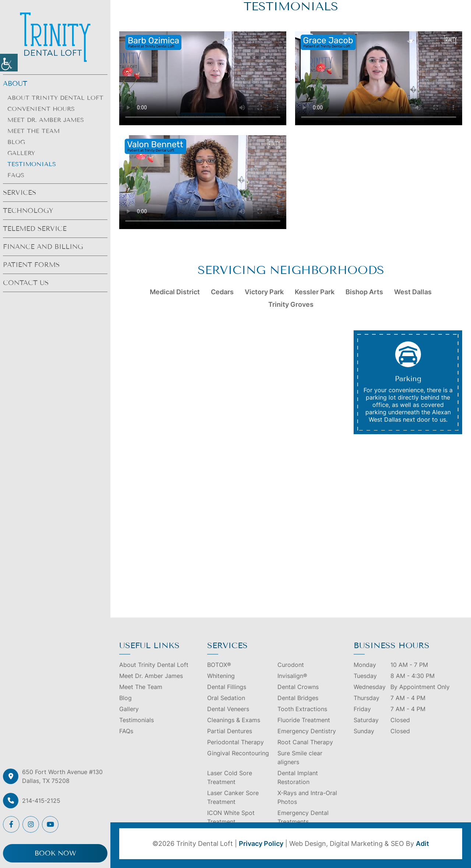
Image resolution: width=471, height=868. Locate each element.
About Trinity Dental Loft (55, 98)
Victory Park (264, 292)
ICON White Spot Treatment (231, 817)
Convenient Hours (41, 109)
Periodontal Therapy (235, 742)
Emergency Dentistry (307, 731)
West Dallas (413, 292)
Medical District (175, 292)
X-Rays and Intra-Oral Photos (307, 797)
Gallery (21, 153)
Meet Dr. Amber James (46, 120)
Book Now (55, 853)
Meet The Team (33, 131)
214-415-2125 (41, 801)
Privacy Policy (261, 844)
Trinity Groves (291, 304)
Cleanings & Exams (234, 720)
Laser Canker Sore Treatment (233, 797)
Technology (28, 211)
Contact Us (26, 283)
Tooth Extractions (302, 709)
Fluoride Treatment (304, 720)
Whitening (221, 676)
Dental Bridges (298, 698)
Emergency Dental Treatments (303, 817)
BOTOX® (219, 665)
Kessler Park (315, 292)
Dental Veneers (228, 709)
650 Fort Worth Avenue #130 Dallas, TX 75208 (62, 776)
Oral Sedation (226, 698)
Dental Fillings (227, 687)
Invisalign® (292, 676)
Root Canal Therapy (305, 742)
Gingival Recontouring (238, 753)
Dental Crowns (298, 687)
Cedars (222, 292)
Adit (422, 844)
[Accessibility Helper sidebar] (9, 63)
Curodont (291, 665)
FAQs (16, 175)
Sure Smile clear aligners (300, 758)
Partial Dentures (230, 731)
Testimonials (32, 164)
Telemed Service (35, 229)
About (15, 84)
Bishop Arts (364, 292)
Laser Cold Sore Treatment (230, 777)
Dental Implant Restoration (298, 777)
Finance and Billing (43, 247)
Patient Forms (31, 265)
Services (20, 193)
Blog (16, 142)
